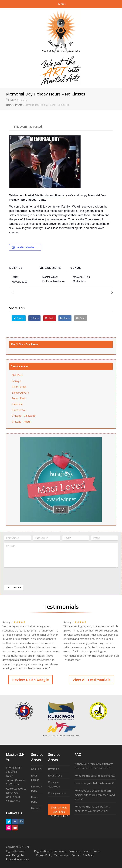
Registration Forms (46, 851)
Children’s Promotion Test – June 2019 (88, 293)
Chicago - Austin (22, 422)
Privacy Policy (44, 855)
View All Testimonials (91, 680)
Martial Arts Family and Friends (45, 195)
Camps (86, 851)
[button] (19, 318)
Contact (76, 855)
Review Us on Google (30, 680)
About (63, 851)
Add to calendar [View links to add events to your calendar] (26, 247)
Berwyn (16, 381)
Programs (74, 851)
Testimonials (62, 855)
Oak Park (17, 375)
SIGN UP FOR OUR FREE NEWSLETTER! (59, 811)
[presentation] (28, 576)
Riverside (17, 404)
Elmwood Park (20, 393)
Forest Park (19, 398)
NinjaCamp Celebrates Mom (31, 293)
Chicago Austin (57, 793)
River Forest (19, 387)
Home (9, 105)
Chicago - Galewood (24, 416)
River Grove (19, 410)
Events (19, 105)
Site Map (88, 855)
